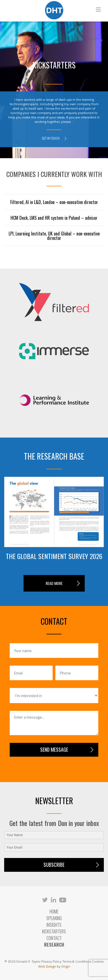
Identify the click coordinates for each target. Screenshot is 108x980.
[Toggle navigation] (98, 10)
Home (54, 912)
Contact (54, 938)
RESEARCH (54, 945)
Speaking (54, 918)
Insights (54, 925)
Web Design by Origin (54, 966)
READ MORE (54, 583)
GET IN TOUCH (54, 138)
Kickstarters (54, 931)
